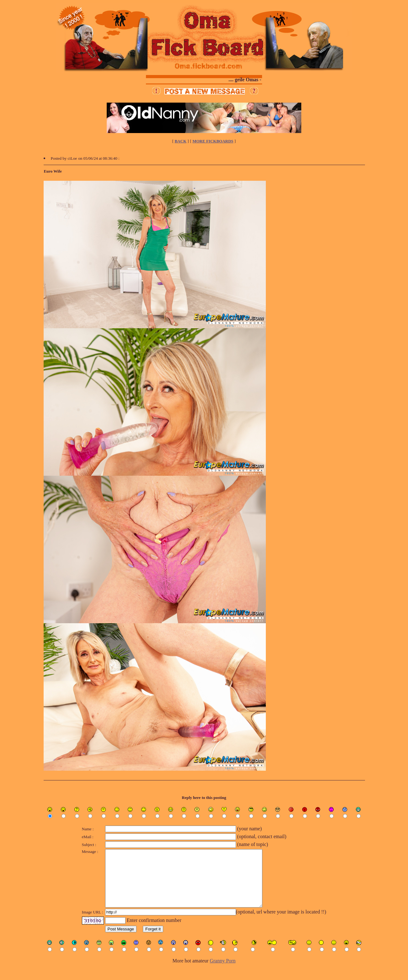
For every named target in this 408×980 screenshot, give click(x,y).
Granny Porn (223, 972)
